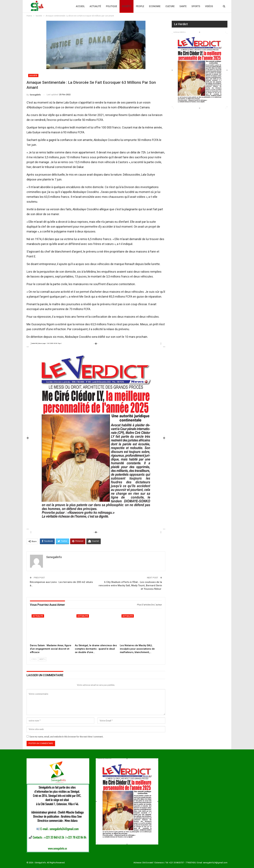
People (140, 6)
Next (42, 659)
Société (127, 6)
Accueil (80, 6)
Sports (196, 6)
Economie (155, 6)
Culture (170, 6)
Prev (34, 659)
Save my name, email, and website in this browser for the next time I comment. (66, 737)
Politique (112, 6)
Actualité (95, 6)
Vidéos (209, 6)
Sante (183, 6)
